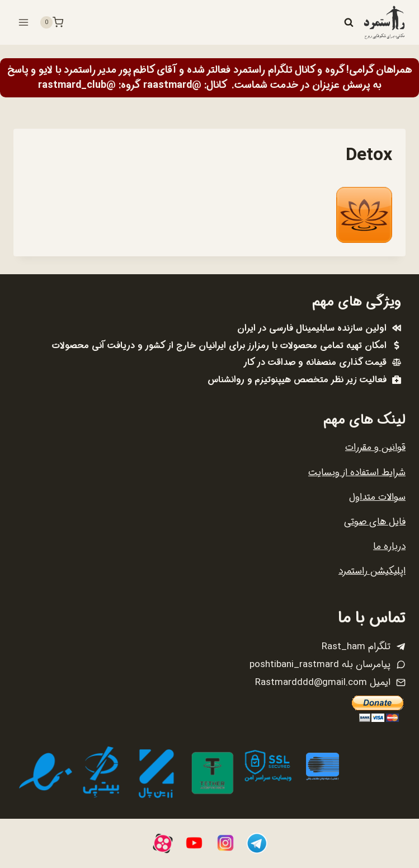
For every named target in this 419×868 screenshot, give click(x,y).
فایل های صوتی (375, 522)
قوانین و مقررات (375, 447)
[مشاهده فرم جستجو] (349, 22)
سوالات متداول (377, 497)
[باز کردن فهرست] (24, 22)
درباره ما (389, 546)
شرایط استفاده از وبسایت (357, 473)
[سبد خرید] (51, 22)
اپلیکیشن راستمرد (372, 571)
